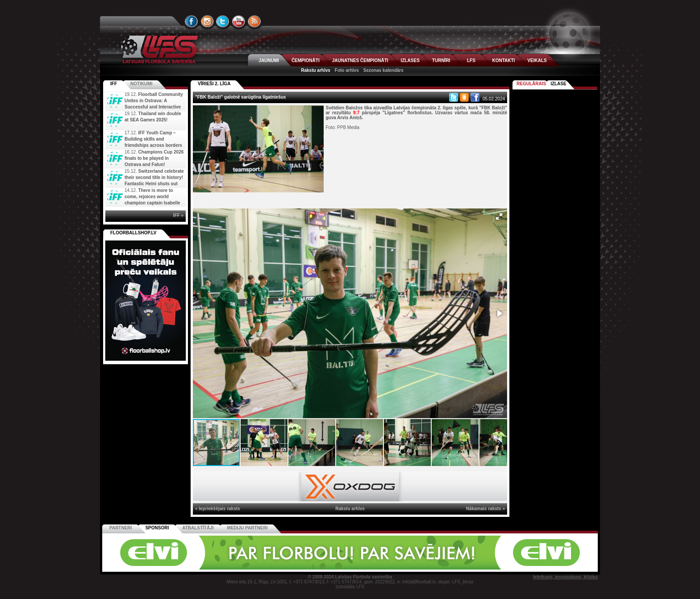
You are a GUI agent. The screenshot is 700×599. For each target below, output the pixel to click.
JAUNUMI (269, 60)
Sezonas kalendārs (383, 70)
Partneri (121, 528)
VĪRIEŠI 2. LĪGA (214, 84)
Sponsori (157, 528)
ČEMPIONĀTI (306, 60)
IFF (114, 84)
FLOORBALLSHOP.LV (133, 233)
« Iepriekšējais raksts (218, 509)
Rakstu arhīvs (316, 70)
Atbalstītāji (198, 528)
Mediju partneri (248, 528)
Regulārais (531, 84)
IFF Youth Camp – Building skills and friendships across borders (153, 139)
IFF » (178, 215)
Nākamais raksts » (485, 509)
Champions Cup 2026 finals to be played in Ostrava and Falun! (154, 158)
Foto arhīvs (347, 70)
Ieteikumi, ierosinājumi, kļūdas (565, 577)
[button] (499, 216)
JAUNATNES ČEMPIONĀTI (360, 60)
